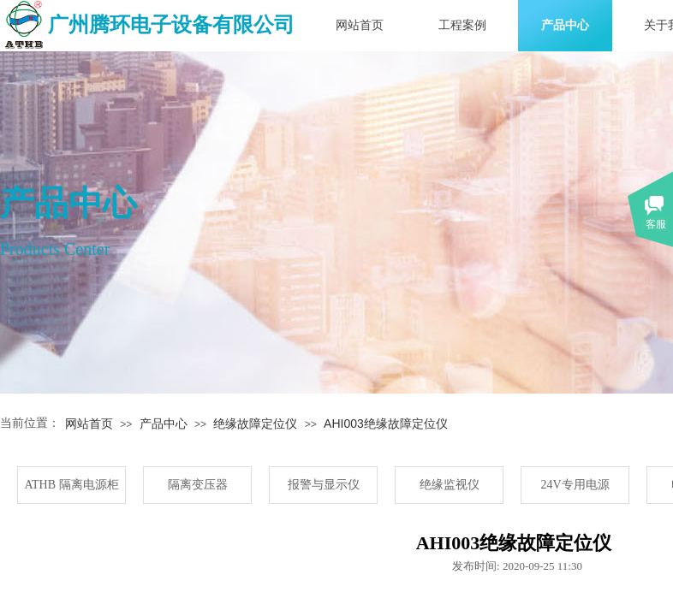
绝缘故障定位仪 (255, 423)
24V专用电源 (575, 485)
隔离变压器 (198, 485)
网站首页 (360, 25)
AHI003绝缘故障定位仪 (386, 423)
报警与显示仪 (324, 485)
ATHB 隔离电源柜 (71, 485)
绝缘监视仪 (450, 485)
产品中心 (565, 25)
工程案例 (462, 25)
